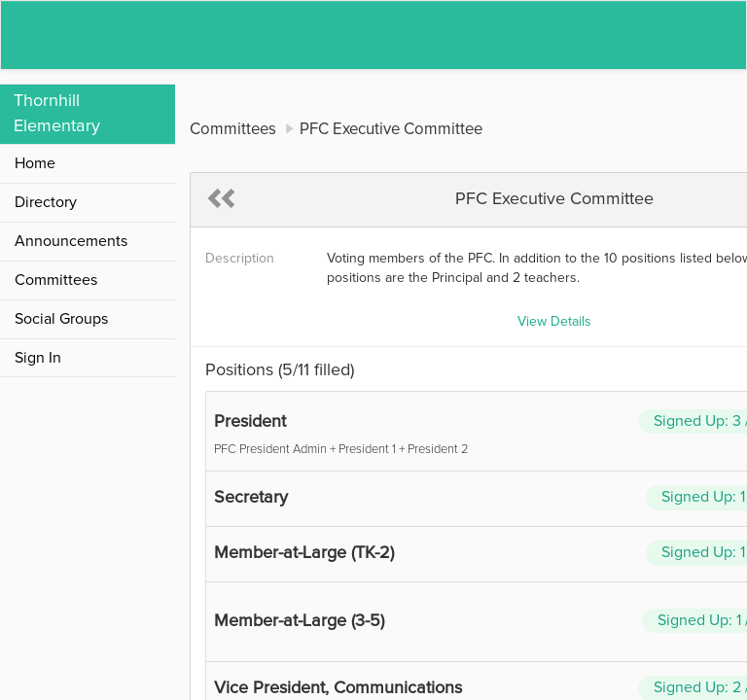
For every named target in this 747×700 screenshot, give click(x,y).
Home (35, 163)
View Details (554, 322)
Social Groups (61, 319)
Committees (56, 280)
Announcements (71, 241)
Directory (46, 202)
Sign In (38, 358)
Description (240, 259)
